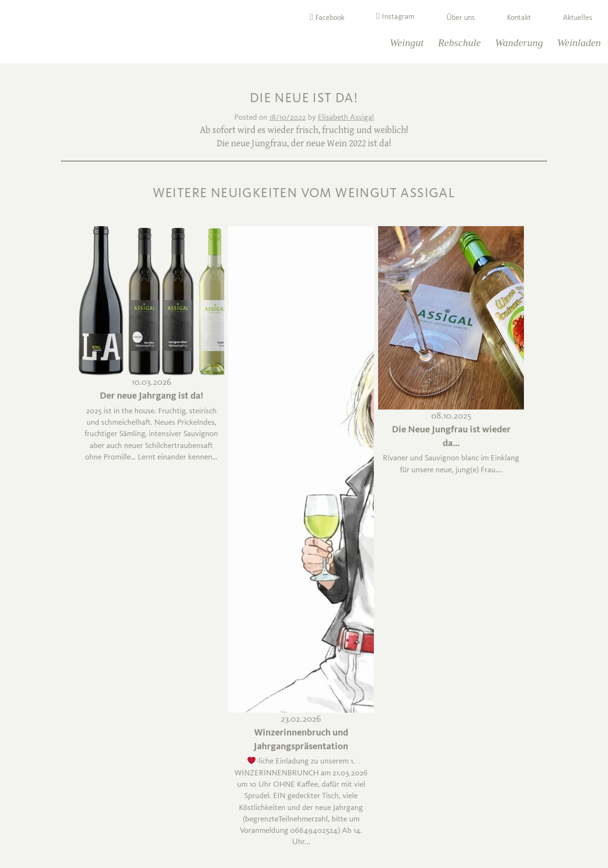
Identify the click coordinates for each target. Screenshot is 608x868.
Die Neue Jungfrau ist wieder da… (451, 437)
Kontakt (519, 18)
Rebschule (459, 43)
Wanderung (519, 43)
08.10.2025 (451, 416)
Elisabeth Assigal (346, 118)
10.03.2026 (152, 383)
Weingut (407, 43)
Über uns (461, 18)
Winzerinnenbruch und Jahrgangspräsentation (301, 740)
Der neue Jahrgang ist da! (152, 396)
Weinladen (579, 43)
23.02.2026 (301, 720)
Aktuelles (578, 18)
